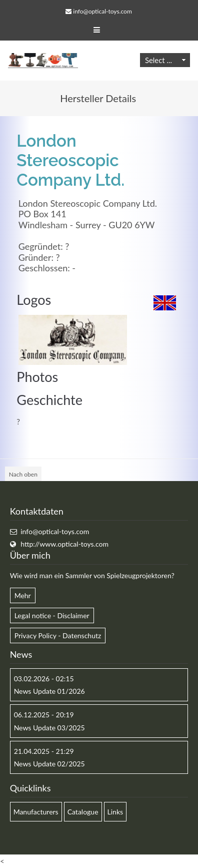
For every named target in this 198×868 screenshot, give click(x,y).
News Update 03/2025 (49, 728)
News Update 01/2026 (49, 691)
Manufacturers (36, 812)
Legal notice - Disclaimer (52, 615)
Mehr (23, 595)
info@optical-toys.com (102, 11)
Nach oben (23, 474)
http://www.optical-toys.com (64, 544)
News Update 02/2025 (49, 764)
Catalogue (83, 812)
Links (115, 812)
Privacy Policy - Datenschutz (58, 635)
